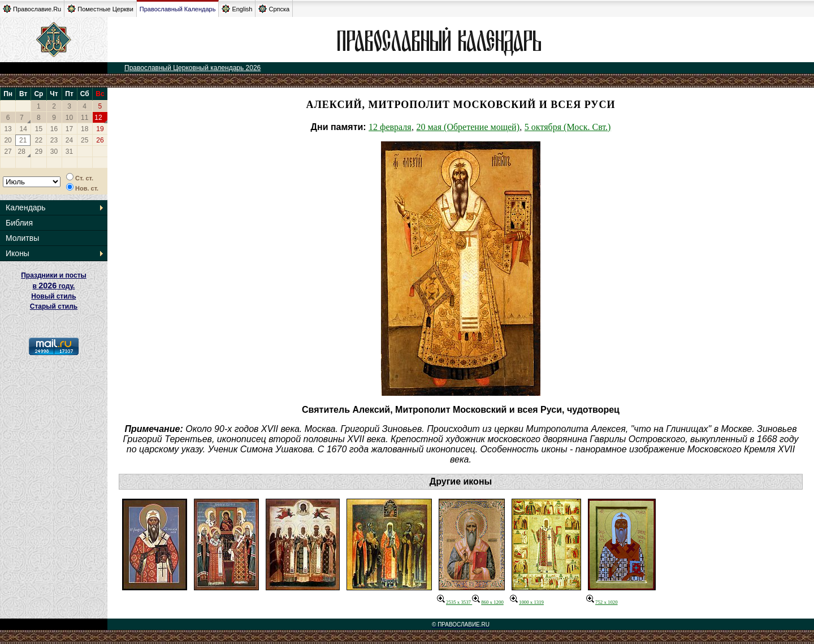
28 (22, 152)
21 (23, 140)
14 (23, 129)
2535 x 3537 (454, 602)
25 (85, 140)
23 (54, 140)
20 (8, 140)
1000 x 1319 (527, 602)
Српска (274, 9)
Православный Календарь (178, 9)
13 (8, 129)
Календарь (26, 208)
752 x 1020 (602, 602)
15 (39, 129)
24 (69, 140)
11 (85, 118)
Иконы (18, 253)
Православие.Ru (32, 9)
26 (100, 140)
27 (8, 152)
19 (100, 129)
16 (54, 129)
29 (39, 152)
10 (69, 118)
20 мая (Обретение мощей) (468, 127)
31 (69, 152)
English (237, 9)
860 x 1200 (488, 602)
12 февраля (390, 127)
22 (39, 140)
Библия (19, 223)
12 (98, 118)
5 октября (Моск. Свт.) (568, 127)
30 (54, 152)
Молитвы (22, 238)
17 (69, 129)
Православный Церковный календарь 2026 (192, 68)
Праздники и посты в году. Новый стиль (54, 286)
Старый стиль (54, 306)
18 (85, 129)
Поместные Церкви (100, 9)
